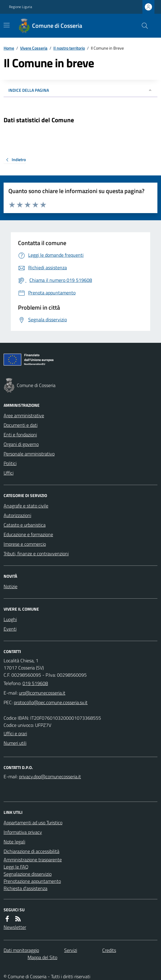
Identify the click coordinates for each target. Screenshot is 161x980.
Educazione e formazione (28, 534)
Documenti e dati (21, 425)
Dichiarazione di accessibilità (31, 851)
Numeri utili (15, 743)
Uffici (9, 473)
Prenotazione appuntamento (32, 881)
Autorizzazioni (17, 515)
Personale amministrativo (29, 454)
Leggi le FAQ (16, 867)
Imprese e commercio (25, 544)
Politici (10, 463)
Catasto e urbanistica (25, 525)
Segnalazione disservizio (28, 874)
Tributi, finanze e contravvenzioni (36, 554)
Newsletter (15, 927)
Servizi (71, 950)
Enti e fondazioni (20, 435)
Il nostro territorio (69, 48)
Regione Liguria (21, 7)
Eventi (10, 629)
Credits (109, 950)
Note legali (14, 842)
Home (9, 48)
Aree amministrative (24, 415)
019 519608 (35, 683)
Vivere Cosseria (34, 48)
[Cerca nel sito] (142, 26)
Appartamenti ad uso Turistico (33, 822)
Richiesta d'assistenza (25, 888)
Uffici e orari (15, 733)
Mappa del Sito (42, 957)
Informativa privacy (23, 832)
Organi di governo (21, 444)
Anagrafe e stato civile (26, 506)
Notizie (10, 586)
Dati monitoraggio (21, 950)
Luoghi (10, 619)
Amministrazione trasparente (33, 860)
